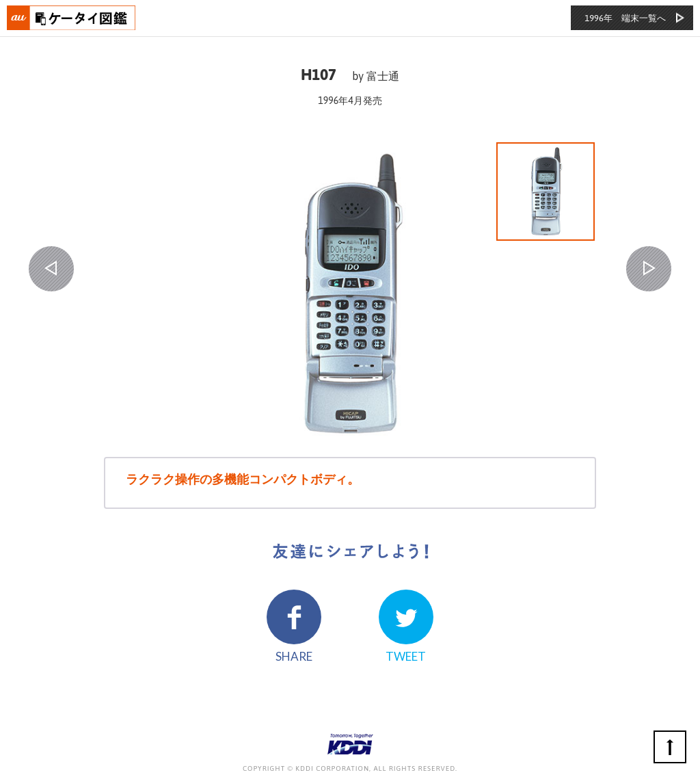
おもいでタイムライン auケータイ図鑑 (72, 18)
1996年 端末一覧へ (625, 18)
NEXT (649, 269)
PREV (51, 269)
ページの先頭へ (670, 747)
